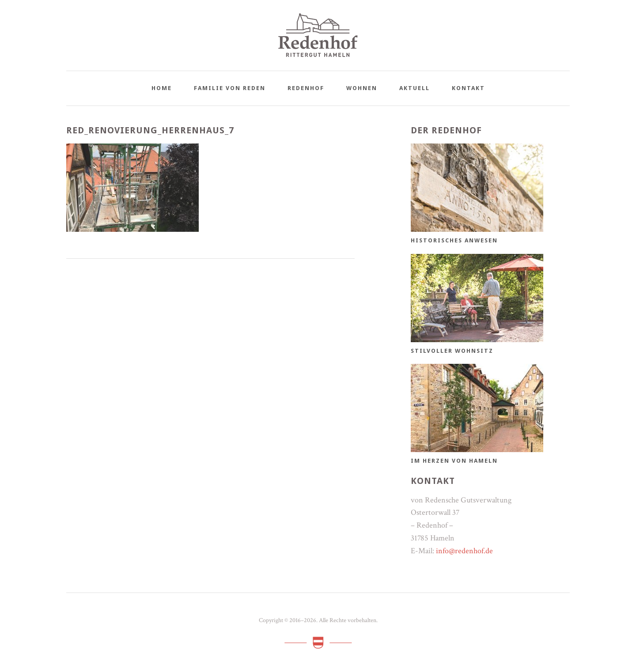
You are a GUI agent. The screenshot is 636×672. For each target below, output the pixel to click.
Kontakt (468, 88)
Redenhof (306, 88)
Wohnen (362, 88)
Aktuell (415, 88)
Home (162, 88)
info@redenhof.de (464, 551)
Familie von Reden (230, 88)
